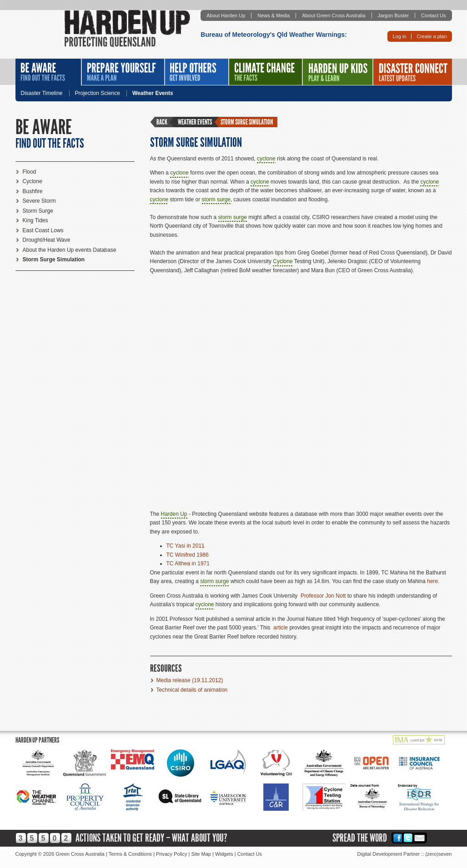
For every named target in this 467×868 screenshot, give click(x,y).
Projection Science (98, 93)
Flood (30, 172)
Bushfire (33, 191)
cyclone (266, 159)
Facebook (398, 838)
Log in (399, 36)
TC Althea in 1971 (188, 564)
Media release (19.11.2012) (190, 680)
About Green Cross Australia (334, 15)
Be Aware (48, 72)
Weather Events (153, 93)
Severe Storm (39, 201)
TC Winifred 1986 (188, 555)
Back (162, 122)
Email (420, 838)
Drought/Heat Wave (47, 240)
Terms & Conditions (130, 854)
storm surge (216, 200)
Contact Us (433, 15)
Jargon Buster (393, 15)
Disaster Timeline (42, 93)
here (432, 581)
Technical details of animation (192, 690)
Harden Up (174, 514)
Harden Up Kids (338, 72)
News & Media (274, 15)
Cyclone (33, 181)
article (281, 628)
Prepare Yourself (123, 72)
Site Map (201, 854)
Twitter (408, 838)
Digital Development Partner (389, 854)
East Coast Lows (43, 230)
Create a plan (432, 36)
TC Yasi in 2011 (186, 546)
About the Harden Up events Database (70, 250)
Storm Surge (38, 211)
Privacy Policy (171, 854)
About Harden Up (226, 15)
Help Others (197, 72)
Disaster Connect (413, 72)
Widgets (224, 854)
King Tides (35, 220)
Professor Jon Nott (323, 596)
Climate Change (266, 72)
